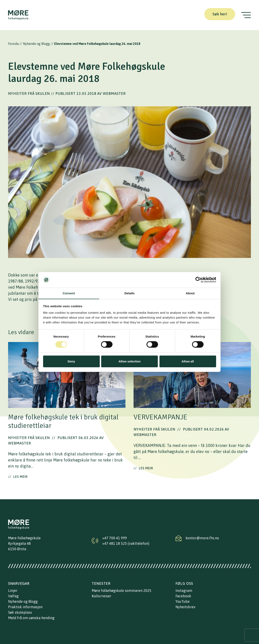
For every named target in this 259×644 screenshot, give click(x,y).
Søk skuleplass (20, 612)
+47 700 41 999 (115, 538)
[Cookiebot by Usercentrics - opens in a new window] (198, 280)
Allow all (188, 361)
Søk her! (220, 14)
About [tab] (190, 293)
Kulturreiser (101, 596)
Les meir (18, 477)
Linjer (13, 591)
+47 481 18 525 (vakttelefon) (126, 543)
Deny (71, 361)
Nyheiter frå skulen (29, 93)
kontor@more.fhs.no (202, 538)
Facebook (183, 596)
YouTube (183, 601)
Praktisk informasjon (25, 607)
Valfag (13, 596)
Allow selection (129, 361)
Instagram (184, 591)
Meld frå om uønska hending (31, 618)
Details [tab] (129, 293)
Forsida (13, 44)
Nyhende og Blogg (36, 44)
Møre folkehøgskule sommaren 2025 (122, 591)
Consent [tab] (69, 293)
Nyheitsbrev (185, 607)
